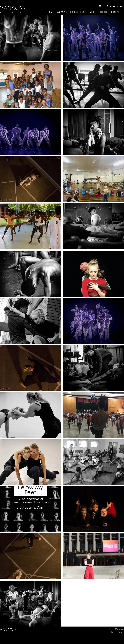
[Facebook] (107, 6)
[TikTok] (104, 6)
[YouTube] (114, 6)
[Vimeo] (111, 6)
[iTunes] (118, 6)
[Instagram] (100, 6)
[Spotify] (121, 6)
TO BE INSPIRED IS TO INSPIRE (13, 12)
